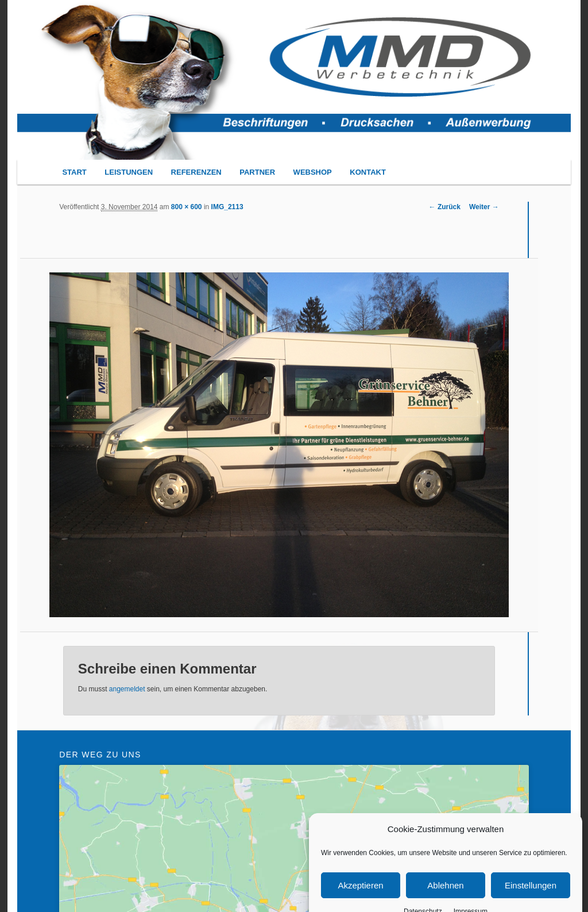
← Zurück (445, 207)
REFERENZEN (196, 172)
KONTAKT (368, 172)
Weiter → (484, 207)
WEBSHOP (313, 172)
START (74, 172)
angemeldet (127, 689)
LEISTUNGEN (129, 172)
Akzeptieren (360, 897)
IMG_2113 (227, 207)
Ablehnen (445, 897)
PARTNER (257, 172)
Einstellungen (531, 897)
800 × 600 (187, 207)
